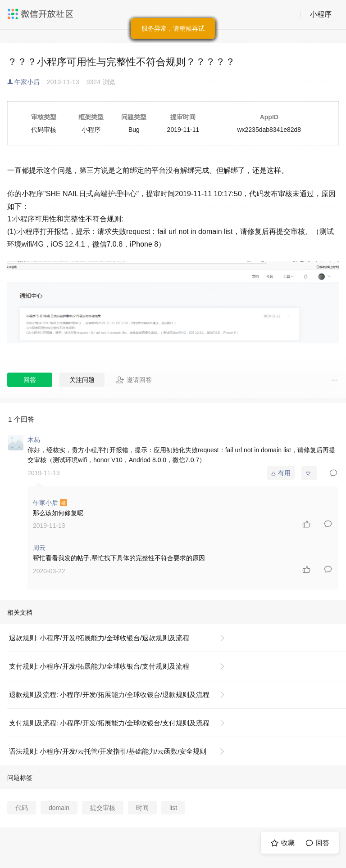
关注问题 (82, 380)
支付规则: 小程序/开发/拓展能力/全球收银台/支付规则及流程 (99, 666)
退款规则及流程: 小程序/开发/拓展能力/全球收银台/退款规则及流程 (109, 695)
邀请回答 (134, 380)
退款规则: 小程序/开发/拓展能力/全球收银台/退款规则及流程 (99, 638)
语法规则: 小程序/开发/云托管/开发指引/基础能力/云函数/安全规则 (108, 751)
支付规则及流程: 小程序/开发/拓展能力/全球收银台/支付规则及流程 (109, 723)
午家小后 (27, 82)
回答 (30, 380)
